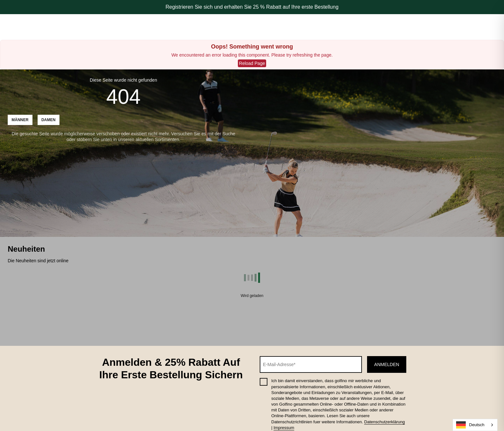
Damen (49, 120)
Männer (20, 120)
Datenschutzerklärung (384, 422)
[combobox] (475, 425)
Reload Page (252, 63)
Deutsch (470, 425)
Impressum (284, 428)
